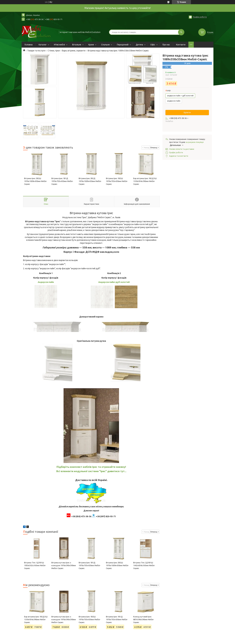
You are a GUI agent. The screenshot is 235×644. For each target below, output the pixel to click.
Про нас (166, 45)
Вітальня (77, 45)
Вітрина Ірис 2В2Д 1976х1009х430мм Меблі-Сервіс (90, 181)
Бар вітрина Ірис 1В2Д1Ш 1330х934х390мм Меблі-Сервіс (145, 181)
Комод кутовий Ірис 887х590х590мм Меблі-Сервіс (144, 619)
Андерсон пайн (46, 282)
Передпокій (123, 45)
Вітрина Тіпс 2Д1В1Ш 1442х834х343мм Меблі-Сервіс (144, 565)
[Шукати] (181, 32)
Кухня (91, 45)
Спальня (105, 45)
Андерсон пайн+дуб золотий (114, 282)
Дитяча (139, 45)
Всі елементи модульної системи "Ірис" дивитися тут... (91, 471)
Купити (187, 112)
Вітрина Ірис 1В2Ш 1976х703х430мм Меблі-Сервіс (117, 181)
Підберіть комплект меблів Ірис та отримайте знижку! (91, 467)
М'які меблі (59, 45)
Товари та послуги (36, 51)
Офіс (153, 45)
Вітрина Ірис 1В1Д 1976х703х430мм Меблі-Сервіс (62, 181)
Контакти (181, 45)
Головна (29, 45)
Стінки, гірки (54, 51)
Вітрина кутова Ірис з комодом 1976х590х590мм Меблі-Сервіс (64, 565)
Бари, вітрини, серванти (74, 51)
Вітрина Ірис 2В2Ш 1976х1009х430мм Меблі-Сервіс (36, 181)
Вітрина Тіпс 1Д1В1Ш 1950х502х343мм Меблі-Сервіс (35, 565)
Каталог (43, 45)
